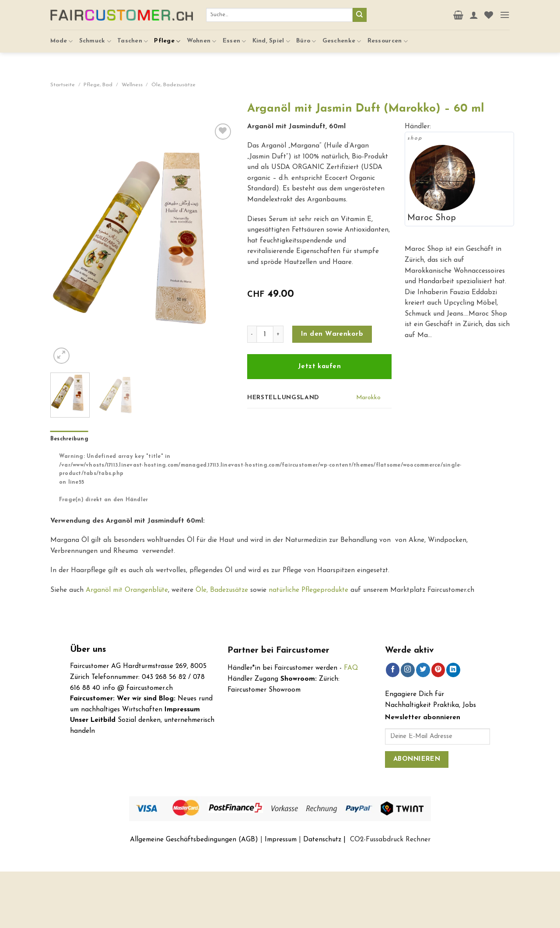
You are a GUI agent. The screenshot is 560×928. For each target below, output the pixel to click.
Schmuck (95, 36)
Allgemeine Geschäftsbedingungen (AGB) (194, 840)
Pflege (167, 36)
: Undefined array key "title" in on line (283, 470)
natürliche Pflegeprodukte (308, 590)
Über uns (88, 650)
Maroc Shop (432, 218)
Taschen (133, 36)
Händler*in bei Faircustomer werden (282, 668)
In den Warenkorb (332, 334)
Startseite (63, 85)
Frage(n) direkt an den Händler (103, 500)
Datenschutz (322, 840)
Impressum (281, 840)
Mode (62, 36)
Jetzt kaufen (319, 367)
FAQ (351, 668)
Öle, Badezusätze (173, 85)
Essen (234, 36)
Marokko (368, 398)
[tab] (69, 439)
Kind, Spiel (271, 36)
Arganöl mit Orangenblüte (127, 590)
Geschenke (342, 36)
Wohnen (202, 36)
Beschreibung (69, 439)
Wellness (132, 85)
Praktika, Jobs (455, 705)
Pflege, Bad (98, 85)
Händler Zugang (253, 679)
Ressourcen (388, 36)
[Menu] (505, 12)
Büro (306, 36)
